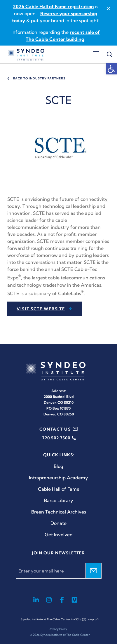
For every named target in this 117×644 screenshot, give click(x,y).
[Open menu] (96, 55)
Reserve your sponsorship (69, 13)
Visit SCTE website (41, 309)
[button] (111, 69)
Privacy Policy (58, 629)
